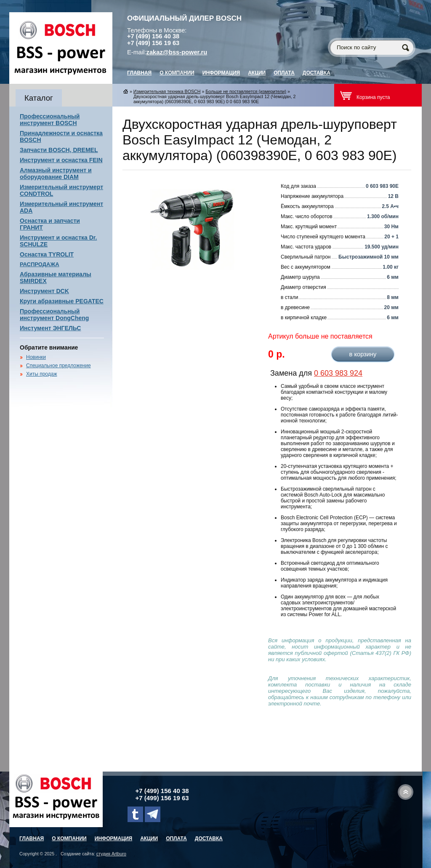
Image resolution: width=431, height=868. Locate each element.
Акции (257, 73)
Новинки (36, 357)
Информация (221, 73)
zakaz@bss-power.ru (177, 52)
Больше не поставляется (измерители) (246, 91)
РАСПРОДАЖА (40, 264)
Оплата (284, 73)
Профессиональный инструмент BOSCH (50, 120)
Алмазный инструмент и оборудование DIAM (56, 174)
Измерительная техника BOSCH (167, 91)
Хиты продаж (41, 374)
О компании (177, 73)
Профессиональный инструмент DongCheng (54, 315)
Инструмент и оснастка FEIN (61, 160)
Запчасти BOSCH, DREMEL (59, 150)
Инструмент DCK (44, 291)
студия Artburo (111, 854)
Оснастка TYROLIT (47, 254)
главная (139, 73)
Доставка (317, 73)
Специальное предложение (59, 366)
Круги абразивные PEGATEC (62, 301)
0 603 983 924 (338, 373)
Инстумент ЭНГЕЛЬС (50, 328)
